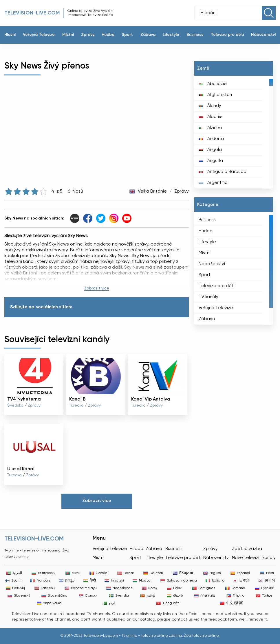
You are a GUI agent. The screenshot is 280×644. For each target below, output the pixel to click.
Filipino (235, 596)
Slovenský (19, 596)
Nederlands (119, 588)
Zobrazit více (97, 288)
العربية (14, 573)
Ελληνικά (183, 573)
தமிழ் (148, 596)
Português (204, 588)
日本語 (241, 581)
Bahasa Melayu (81, 588)
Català (98, 573)
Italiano (215, 581)
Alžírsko (210, 128)
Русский (265, 588)
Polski (175, 588)
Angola (210, 150)
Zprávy (88, 35)
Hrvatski (114, 581)
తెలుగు (175, 596)
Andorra (211, 139)
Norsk (150, 588)
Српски (88, 596)
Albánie (211, 117)
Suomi (13, 581)
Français (40, 581)
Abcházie (213, 84)
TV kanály (208, 297)
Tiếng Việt (168, 603)
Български (44, 573)
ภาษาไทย (205, 596)
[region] (234, 132)
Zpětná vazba (247, 549)
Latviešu (45, 588)
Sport (127, 35)
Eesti (267, 573)
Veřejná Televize (39, 35)
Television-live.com (32, 13)
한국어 (267, 581)
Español (240, 573)
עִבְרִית (67, 581)
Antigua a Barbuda (223, 172)
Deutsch (153, 573)
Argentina (213, 183)
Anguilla (211, 161)
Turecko (76, 405)
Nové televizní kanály (254, 558)
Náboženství (263, 35)
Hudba (108, 35)
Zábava (148, 35)
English (212, 573)
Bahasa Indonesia (179, 581)
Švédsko (15, 405)
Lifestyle (171, 35)
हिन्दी (90, 581)
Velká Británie (152, 191)
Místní (68, 35)
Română (235, 588)
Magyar (142, 581)
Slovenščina (54, 596)
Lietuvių (15, 588)
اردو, (109, 603)
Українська (49, 603)
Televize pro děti (227, 35)
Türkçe (264, 596)
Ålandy (210, 106)
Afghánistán (215, 95)
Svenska (119, 596)
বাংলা (73, 573)
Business (195, 35)
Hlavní (10, 35)
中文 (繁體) (231, 603)
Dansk (126, 573)
